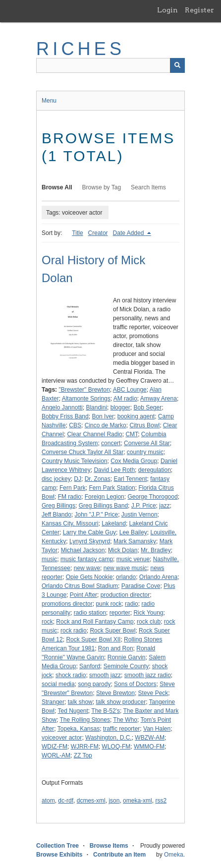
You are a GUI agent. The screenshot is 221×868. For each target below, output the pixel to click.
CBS (75, 425)
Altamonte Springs (86, 399)
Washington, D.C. (109, 738)
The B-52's (106, 711)
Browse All (57, 187)
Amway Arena (159, 399)
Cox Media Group (134, 461)
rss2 (161, 801)
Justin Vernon (139, 515)
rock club (149, 622)
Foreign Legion (105, 497)
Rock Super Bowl (112, 631)
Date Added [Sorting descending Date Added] (129, 233)
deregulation (155, 470)
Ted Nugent (73, 711)
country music (145, 452)
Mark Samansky (135, 541)
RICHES (81, 49)
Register (199, 10)
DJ (78, 479)
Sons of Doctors (135, 684)
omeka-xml (138, 801)
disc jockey (56, 479)
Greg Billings (58, 506)
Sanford (90, 666)
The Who (125, 720)
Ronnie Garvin (127, 657)
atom (48, 801)
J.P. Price (144, 506)
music (49, 559)
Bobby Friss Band (65, 416)
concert (111, 443)
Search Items (148, 187)
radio (132, 604)
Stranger (53, 702)
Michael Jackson (83, 550)
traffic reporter (121, 729)
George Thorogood (152, 497)
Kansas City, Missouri (70, 523)
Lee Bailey (133, 532)
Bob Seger (147, 407)
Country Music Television (75, 461)
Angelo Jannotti (62, 407)
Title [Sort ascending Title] (77, 233)
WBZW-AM (150, 738)
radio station (90, 613)
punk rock (109, 604)
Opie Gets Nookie (89, 577)
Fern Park (73, 488)
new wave (87, 568)
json (114, 801)
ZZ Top (83, 755)
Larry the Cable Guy (89, 532)
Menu (49, 101)
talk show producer (121, 702)
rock (47, 622)
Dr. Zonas (98, 479)
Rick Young (148, 613)
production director (125, 595)
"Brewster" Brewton (84, 390)
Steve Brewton (115, 693)
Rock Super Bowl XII (93, 639)
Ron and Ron (116, 648)
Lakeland (114, 523)
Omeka (174, 855)
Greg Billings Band (103, 506)
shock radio (71, 675)
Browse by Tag (102, 187)
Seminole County (126, 666)
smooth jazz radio (148, 675)
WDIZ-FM (55, 747)
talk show (80, 702)
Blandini (96, 407)
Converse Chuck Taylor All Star (83, 452)
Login (167, 10)
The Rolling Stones (84, 720)
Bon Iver (103, 416)
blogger (120, 407)
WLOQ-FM (116, 747)
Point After (83, 595)
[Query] (110, 65)
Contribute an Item (119, 855)
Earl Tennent (130, 479)
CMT (132, 434)
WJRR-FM (85, 747)
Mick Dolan (123, 550)
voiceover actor (62, 738)
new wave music (125, 568)
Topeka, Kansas (79, 729)
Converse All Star (147, 443)
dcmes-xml (91, 801)
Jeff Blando (56, 515)
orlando (126, 577)
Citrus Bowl (144, 425)
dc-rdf (66, 801)
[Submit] (177, 65)
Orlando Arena (158, 577)
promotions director (67, 604)
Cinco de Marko (106, 425)
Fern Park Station (112, 488)
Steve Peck (153, 693)
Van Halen (157, 729)
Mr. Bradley (156, 550)
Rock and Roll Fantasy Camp (95, 622)
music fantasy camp (87, 559)
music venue (133, 559)
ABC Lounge (130, 390)
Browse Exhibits (59, 855)
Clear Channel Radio (94, 434)
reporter (120, 613)
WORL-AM (56, 755)
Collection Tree (57, 846)
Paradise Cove (141, 586)
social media (58, 684)
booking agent (136, 416)
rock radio (74, 631)
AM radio (125, 399)
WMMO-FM (149, 747)
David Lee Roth (114, 470)
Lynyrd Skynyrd (90, 541)
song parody (94, 684)
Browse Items (109, 846)
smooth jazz (105, 675)
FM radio (70, 497)
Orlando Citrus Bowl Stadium (80, 586)
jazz (164, 506)
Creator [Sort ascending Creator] (98, 233)
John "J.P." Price (97, 515)
